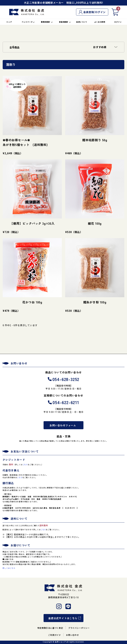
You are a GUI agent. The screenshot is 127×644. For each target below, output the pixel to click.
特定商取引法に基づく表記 (50, 628)
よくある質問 (100, 22)
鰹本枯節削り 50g (95, 140)
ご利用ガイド (55, 635)
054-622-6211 (63, 402)
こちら (25, 464)
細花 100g (95, 223)
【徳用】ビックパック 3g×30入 (32, 223)
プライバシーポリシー (79, 628)
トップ (9, 22)
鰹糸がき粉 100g (95, 302)
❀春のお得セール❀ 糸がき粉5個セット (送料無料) (32, 142)
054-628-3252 (64, 379)
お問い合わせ (72, 635)
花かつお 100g (32, 302)
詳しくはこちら (9, 568)
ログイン (118, 22)
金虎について (82, 22)
